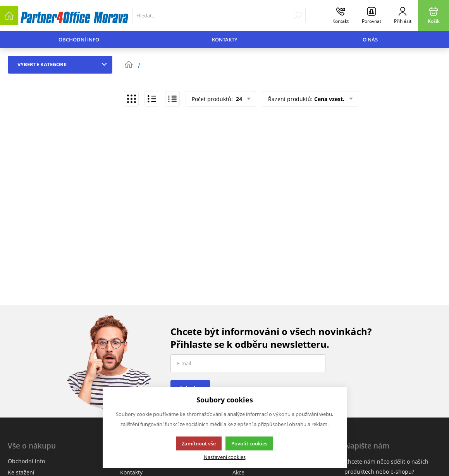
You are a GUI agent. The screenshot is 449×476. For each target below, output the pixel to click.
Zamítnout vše (199, 443)
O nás (370, 40)
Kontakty (225, 40)
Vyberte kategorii (64, 64)
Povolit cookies (249, 443)
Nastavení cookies (225, 457)
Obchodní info (79, 40)
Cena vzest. (329, 99)
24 (238, 99)
